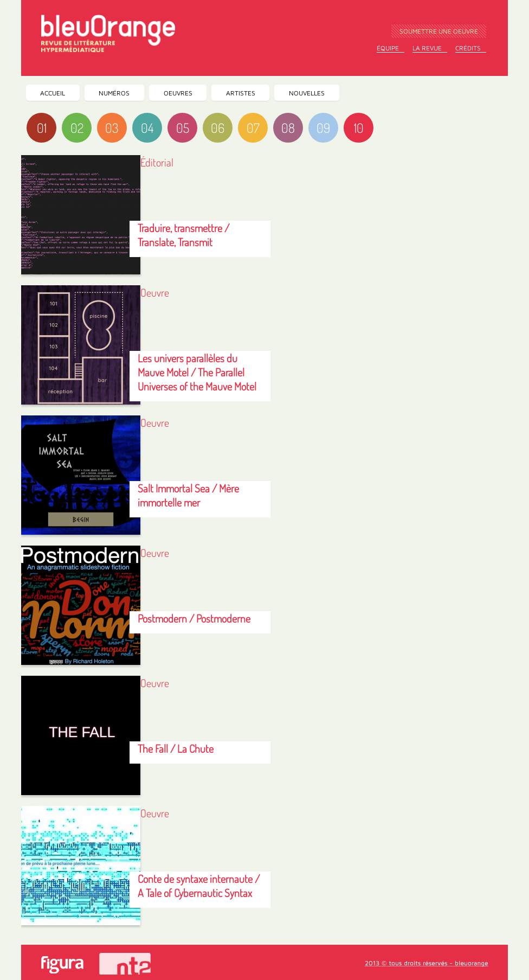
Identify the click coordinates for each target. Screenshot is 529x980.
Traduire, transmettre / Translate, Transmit (183, 235)
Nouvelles (307, 93)
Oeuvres (178, 93)
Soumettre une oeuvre (439, 31)
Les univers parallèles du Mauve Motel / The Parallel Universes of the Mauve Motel (197, 372)
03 (112, 128)
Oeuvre (155, 292)
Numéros (114, 93)
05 (183, 128)
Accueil (53, 93)
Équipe (388, 48)
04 (147, 128)
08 (288, 128)
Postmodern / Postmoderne (194, 618)
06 (218, 128)
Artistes (241, 93)
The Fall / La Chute (176, 748)
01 (42, 128)
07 (253, 128)
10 (359, 128)
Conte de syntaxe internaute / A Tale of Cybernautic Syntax (199, 886)
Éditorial (157, 162)
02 (77, 128)
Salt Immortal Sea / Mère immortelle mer (188, 495)
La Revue (427, 48)
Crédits (468, 48)
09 (323, 128)
